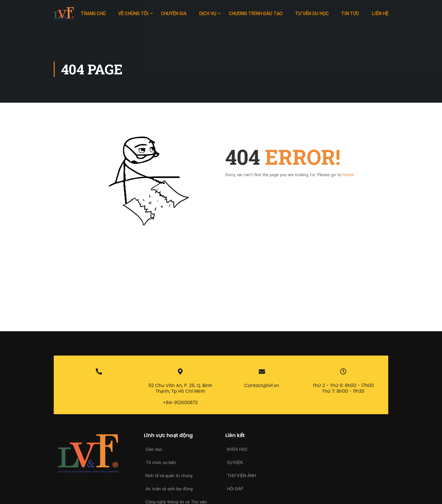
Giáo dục (154, 449)
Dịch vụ (208, 14)
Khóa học (237, 449)
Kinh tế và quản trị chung (169, 476)
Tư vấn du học (312, 14)
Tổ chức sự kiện (161, 463)
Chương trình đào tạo (256, 14)
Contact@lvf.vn (262, 385)
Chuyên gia (174, 14)
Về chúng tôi (133, 14)
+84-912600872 (180, 403)
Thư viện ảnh (241, 476)
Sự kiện (235, 463)
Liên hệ (380, 14)
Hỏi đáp (235, 489)
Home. (349, 175)
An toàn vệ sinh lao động (169, 489)
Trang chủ (93, 14)
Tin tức (350, 14)
